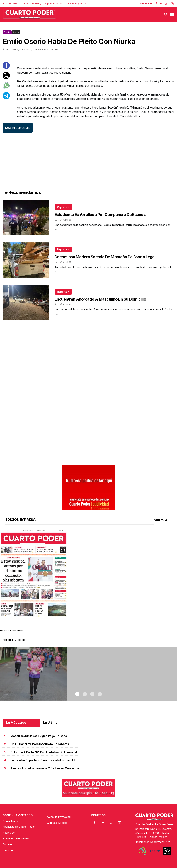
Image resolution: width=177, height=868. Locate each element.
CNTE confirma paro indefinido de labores (40, 744)
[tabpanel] (88, 581)
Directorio (9, 850)
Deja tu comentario (18, 128)
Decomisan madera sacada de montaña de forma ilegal (105, 257)
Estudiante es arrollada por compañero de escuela (101, 215)
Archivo (7, 844)
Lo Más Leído (16, 723)
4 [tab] (100, 626)
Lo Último (50, 723)
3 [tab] (92, 626)
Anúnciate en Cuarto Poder (19, 827)
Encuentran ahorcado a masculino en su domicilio (100, 299)
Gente (7, 32)
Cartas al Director (57, 823)
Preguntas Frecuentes (16, 838)
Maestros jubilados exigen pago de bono (39, 736)
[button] (88, 573)
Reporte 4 (63, 207)
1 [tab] (77, 626)
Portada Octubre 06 (12, 630)
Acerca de (9, 833)
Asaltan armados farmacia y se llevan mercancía (45, 768)
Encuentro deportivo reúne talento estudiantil (43, 760)
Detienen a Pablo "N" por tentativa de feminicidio (45, 752)
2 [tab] (85, 626)
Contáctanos (10, 821)
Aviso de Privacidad (59, 817)
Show (16, 32)
